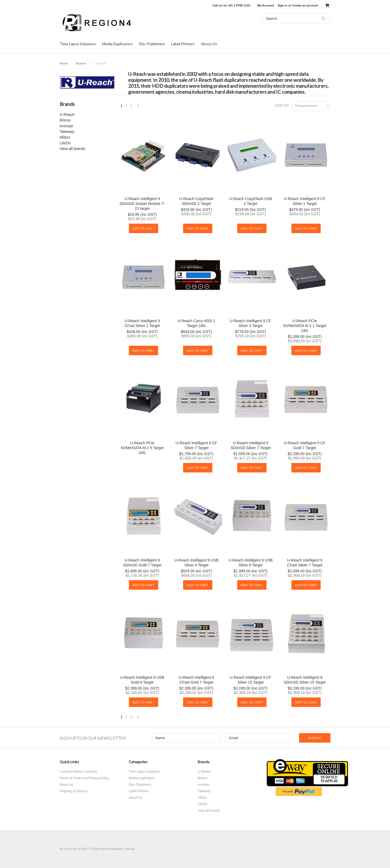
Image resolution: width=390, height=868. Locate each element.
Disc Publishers (152, 44)
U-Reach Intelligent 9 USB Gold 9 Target (142, 680)
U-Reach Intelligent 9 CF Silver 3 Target (250, 323)
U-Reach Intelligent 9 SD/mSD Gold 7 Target (142, 563)
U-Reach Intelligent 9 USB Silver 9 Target (250, 563)
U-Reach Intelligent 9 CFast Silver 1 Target (142, 323)
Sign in (283, 5)
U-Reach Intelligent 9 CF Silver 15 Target (250, 680)
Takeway (67, 132)
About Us (209, 44)
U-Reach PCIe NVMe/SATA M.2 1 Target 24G (305, 326)
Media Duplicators (117, 44)
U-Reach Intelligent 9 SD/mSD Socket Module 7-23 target (142, 204)
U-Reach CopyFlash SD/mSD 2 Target (196, 201)
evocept (66, 126)
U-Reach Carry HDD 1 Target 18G (196, 323)
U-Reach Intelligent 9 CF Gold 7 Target (305, 445)
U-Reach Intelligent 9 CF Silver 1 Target (305, 201)
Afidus (65, 137)
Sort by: (282, 106)
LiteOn (65, 143)
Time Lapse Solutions (78, 44)
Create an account (305, 5)
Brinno (65, 120)
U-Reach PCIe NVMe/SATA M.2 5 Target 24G (142, 448)
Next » (138, 107)
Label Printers (183, 44)
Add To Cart (144, 228)
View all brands (72, 149)
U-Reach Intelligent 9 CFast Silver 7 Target (305, 563)
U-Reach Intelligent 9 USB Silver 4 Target (196, 563)
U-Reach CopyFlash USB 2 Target (251, 201)
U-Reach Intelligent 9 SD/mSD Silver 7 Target (251, 445)
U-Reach (67, 115)
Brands (81, 63)
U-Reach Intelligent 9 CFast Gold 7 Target (196, 680)
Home (64, 63)
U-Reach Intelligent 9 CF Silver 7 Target (196, 445)
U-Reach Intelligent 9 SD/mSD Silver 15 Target (305, 680)
